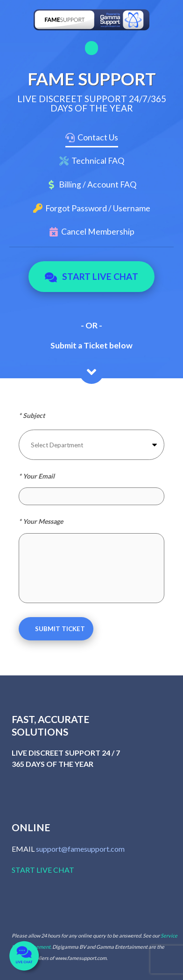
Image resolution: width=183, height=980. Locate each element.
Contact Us (98, 137)
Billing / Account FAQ (98, 184)
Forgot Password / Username (98, 208)
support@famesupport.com (80, 849)
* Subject (32, 415)
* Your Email (37, 476)
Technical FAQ (98, 161)
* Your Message (41, 521)
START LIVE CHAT (43, 870)
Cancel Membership (98, 232)
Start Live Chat (92, 277)
